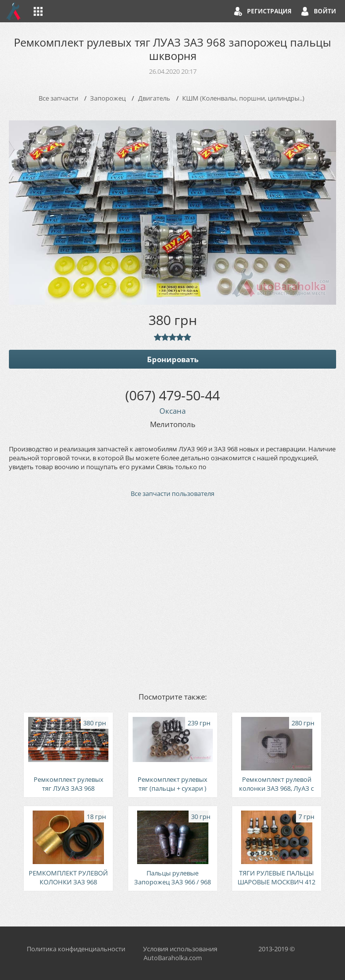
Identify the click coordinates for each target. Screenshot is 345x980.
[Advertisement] (172, 594)
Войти (325, 11)
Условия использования (180, 949)
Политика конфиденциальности (76, 949)
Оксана (172, 411)
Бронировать (173, 359)
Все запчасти (58, 98)
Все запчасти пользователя (172, 493)
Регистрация (269, 11)
